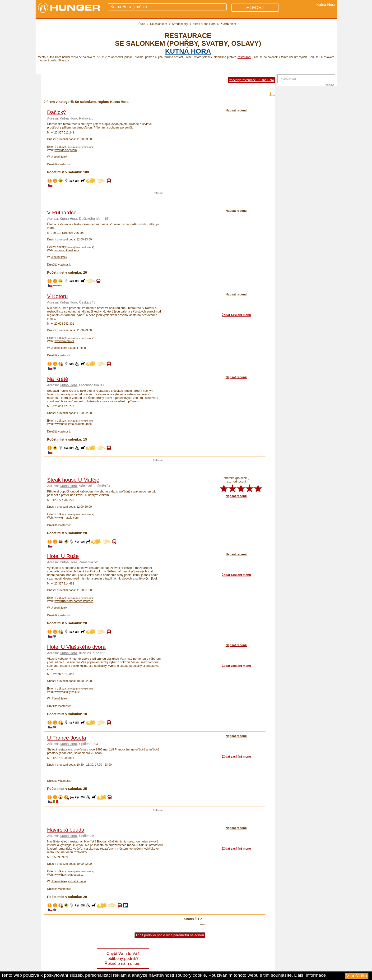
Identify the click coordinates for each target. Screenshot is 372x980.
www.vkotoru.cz (64, 341)
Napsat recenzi (236, 496)
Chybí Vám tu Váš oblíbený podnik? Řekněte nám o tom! (123, 958)
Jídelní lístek (59, 157)
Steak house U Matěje (73, 480)
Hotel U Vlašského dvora (76, 647)
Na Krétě (58, 379)
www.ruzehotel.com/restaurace (74, 601)
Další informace (310, 975)
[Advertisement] (158, 202)
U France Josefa (67, 738)
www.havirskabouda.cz (69, 875)
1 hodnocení (237, 481)
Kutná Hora (188, 51)
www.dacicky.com (66, 150)
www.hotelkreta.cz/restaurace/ (74, 424)
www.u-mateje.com (67, 518)
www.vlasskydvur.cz (67, 692)
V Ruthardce (62, 213)
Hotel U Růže (63, 556)
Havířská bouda (66, 830)
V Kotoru (58, 296)
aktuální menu (77, 348)
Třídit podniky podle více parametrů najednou (170, 935)
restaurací (244, 57)
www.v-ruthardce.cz (67, 250)
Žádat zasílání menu (236, 315)
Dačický (56, 112)
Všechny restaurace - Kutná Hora (251, 80)
